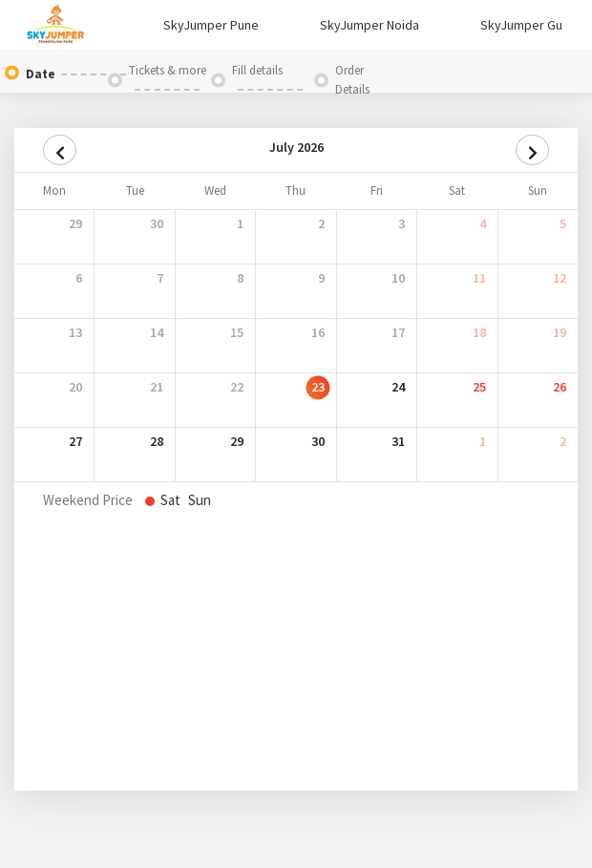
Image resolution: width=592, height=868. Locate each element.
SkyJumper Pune (211, 25)
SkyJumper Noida (370, 25)
